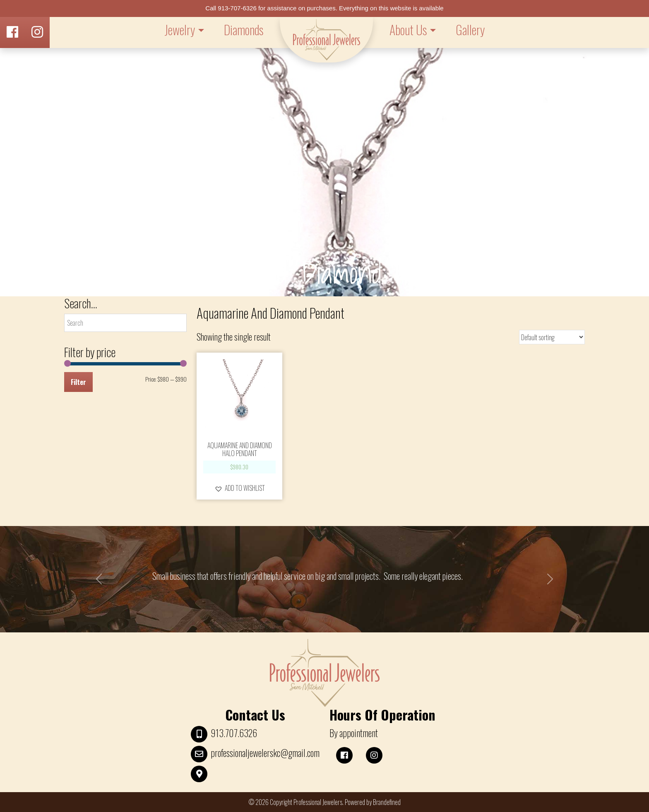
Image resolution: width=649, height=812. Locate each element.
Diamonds (244, 30)
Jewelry (180, 30)
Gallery (470, 30)
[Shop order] (552, 337)
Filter (78, 382)
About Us (408, 30)
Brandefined (387, 802)
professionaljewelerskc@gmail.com (265, 753)
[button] (240, 488)
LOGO (326, 40)
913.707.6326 (234, 733)
